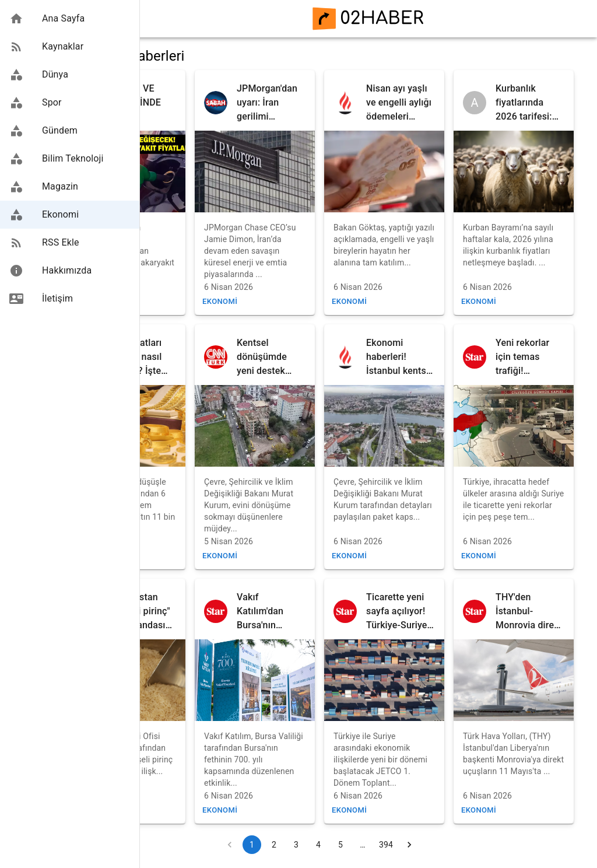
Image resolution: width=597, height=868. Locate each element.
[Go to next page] (451, 845)
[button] (70, 19)
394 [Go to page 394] (428, 845)
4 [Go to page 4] (360, 845)
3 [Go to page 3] (338, 845)
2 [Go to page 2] (316, 845)
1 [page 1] (294, 845)
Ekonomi (174, 301)
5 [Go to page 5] (382, 845)
